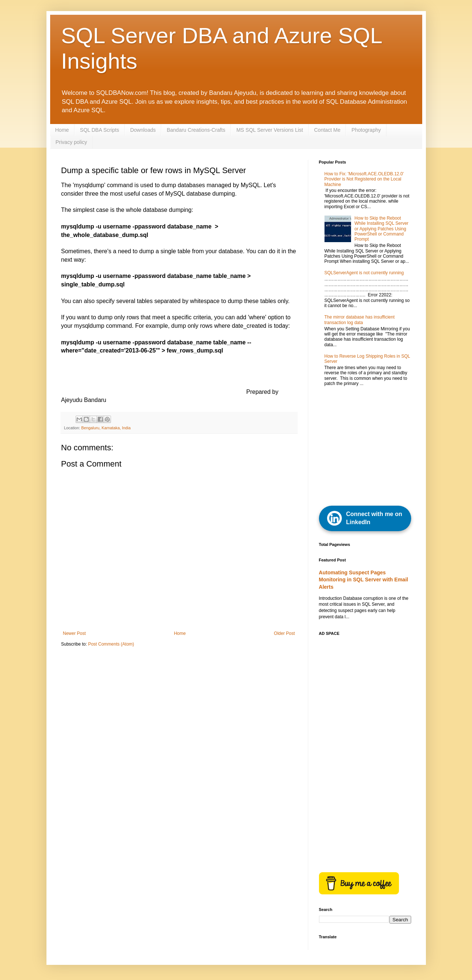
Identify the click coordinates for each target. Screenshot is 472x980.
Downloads (143, 130)
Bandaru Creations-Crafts (196, 130)
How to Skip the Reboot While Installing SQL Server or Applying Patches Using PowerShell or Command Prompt (381, 229)
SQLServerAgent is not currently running (364, 273)
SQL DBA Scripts (100, 130)
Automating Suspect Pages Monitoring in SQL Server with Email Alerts (364, 580)
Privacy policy (72, 142)
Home (62, 130)
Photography (366, 130)
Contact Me (327, 130)
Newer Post (74, 633)
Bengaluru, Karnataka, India (106, 428)
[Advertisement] (374, 447)
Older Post (284, 633)
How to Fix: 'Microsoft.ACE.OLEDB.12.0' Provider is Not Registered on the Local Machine (364, 179)
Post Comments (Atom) (111, 644)
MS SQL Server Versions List (270, 130)
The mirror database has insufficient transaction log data (360, 320)
